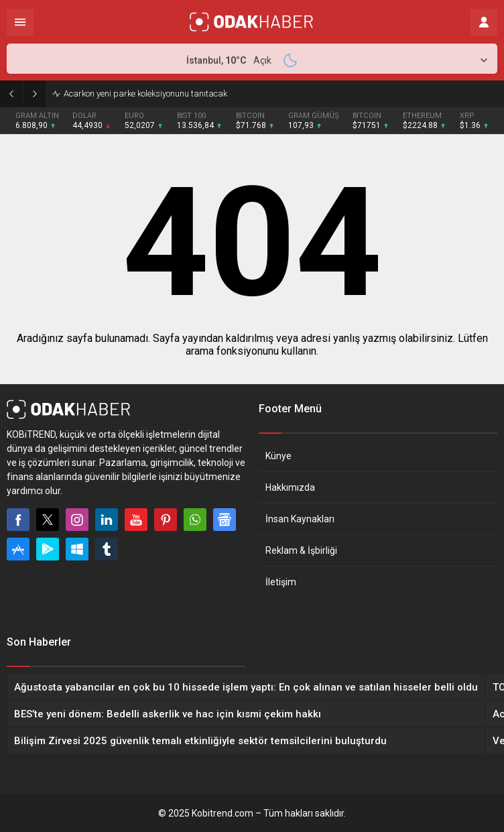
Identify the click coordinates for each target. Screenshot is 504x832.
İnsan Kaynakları (300, 519)
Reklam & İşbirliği (301, 550)
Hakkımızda (290, 487)
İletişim (281, 582)
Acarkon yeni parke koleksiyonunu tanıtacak (145, 94)
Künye (278, 456)
